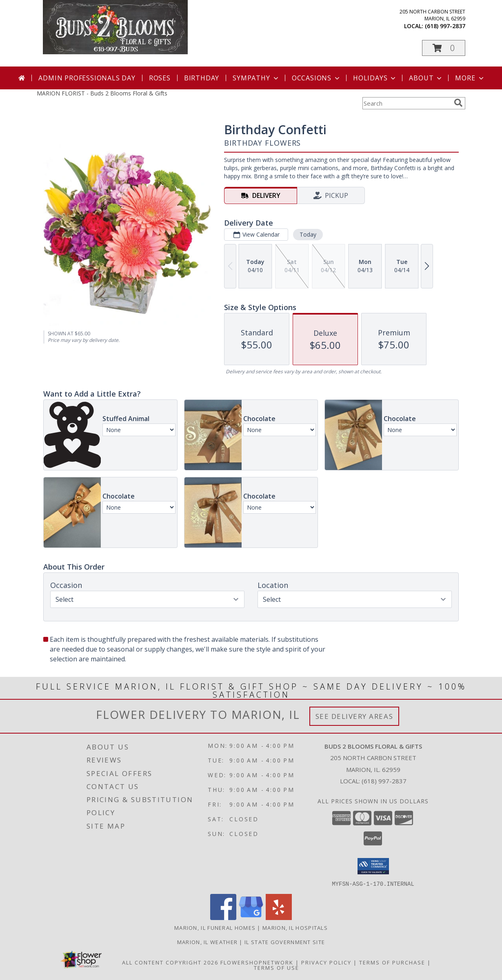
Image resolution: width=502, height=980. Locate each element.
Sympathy (256, 78)
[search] (458, 103)
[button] (444, 48)
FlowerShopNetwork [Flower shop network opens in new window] (257, 962)
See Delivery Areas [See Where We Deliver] (354, 716)
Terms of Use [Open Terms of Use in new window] (277, 967)
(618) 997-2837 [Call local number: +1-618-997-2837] (445, 26)
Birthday (202, 78)
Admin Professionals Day (87, 78)
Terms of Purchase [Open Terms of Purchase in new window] (392, 962)
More (470, 78)
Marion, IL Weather (207, 942)
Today (308, 234)
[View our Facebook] (223, 917)
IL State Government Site (285, 942)
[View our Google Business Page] (251, 917)
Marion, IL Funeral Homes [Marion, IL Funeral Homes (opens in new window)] (215, 927)
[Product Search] (406, 103)
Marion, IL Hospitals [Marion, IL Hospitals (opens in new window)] (295, 927)
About (426, 78)
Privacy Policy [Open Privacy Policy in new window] (326, 962)
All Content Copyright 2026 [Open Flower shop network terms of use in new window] (170, 962)
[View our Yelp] (279, 917)
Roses (160, 78)
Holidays (375, 78)
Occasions (317, 78)
